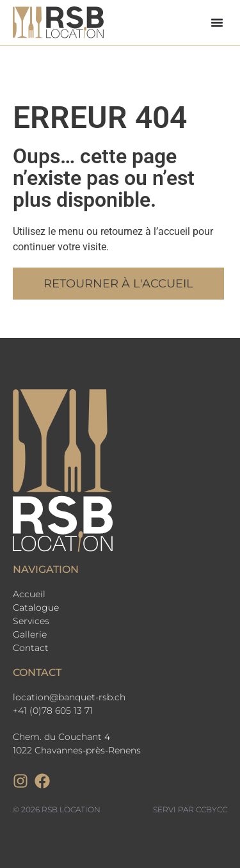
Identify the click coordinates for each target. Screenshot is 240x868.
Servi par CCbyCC (190, 809)
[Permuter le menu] (217, 22)
